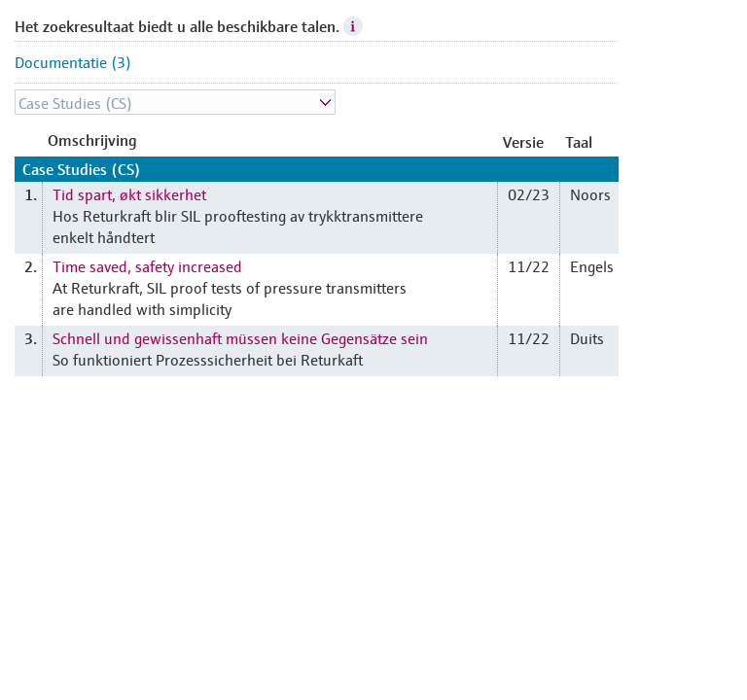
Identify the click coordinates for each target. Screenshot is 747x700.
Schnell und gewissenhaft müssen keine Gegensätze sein (240, 337)
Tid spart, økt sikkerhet (129, 193)
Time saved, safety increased (147, 265)
